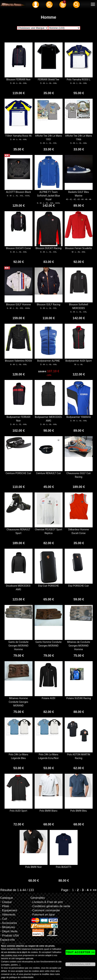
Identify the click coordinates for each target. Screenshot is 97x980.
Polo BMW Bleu (79, 811)
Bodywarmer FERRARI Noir (18, 419)
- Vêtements (8, 915)
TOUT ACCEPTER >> (80, 952)
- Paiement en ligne (43, 915)
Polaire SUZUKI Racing (78, 698)
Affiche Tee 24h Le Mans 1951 (48, 138)
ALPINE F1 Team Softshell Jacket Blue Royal (48, 196)
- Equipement (9, 910)
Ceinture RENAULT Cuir (48, 473)
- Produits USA (10, 936)
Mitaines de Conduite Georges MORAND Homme (79, 646)
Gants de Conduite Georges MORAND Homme (18, 646)
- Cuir (4, 919)
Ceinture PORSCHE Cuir (18, 473)
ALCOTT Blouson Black (18, 192)
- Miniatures (8, 927)
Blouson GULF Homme (19, 304)
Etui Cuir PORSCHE (48, 586)
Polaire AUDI (49, 698)
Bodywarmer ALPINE (48, 361)
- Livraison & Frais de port (47, 902)
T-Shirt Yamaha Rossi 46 (18, 136)
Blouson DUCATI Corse (19, 248)
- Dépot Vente (9, 931)
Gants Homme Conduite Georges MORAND (48, 644)
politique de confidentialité (21, 977)
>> (95, 890)
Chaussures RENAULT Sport (19, 531)
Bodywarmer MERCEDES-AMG (48, 419)
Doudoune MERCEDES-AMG (18, 588)
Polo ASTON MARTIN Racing (79, 756)
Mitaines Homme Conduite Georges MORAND (18, 702)
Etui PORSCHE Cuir (78, 586)
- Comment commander (45, 910)
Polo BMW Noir (33, 867)
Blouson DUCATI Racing (48, 248)
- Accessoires (9, 923)
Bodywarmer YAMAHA (79, 417)
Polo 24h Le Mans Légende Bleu (19, 756)
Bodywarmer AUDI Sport (78, 361)
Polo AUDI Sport (19, 811)
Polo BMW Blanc (48, 811)
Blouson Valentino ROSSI (18, 361)
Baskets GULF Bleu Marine (79, 194)
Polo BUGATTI (64, 867)
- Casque (6, 902)
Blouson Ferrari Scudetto (79, 248)
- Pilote (5, 906)
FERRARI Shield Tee (49, 79)
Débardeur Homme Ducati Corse (79, 531)
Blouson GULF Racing (48, 304)
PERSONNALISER (80, 964)
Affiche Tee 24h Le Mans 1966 (79, 138)
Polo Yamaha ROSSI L (79, 79)
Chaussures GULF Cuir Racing (79, 475)
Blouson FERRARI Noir (18, 79)
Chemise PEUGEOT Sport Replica (48, 531)
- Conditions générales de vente (50, 906)
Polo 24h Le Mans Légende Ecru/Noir (48, 756)
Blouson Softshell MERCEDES (79, 306)
